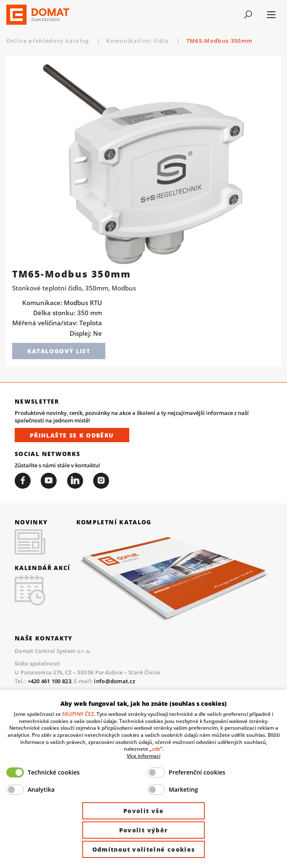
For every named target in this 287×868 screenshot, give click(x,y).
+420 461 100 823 (50, 681)
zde (156, 749)
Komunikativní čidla (138, 41)
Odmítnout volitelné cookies (144, 849)
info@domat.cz (114, 681)
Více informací (143, 756)
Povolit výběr (144, 830)
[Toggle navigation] (248, 15)
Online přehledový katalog (49, 41)
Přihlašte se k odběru (72, 435)
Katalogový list (59, 351)
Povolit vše (143, 811)
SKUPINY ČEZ (78, 714)
